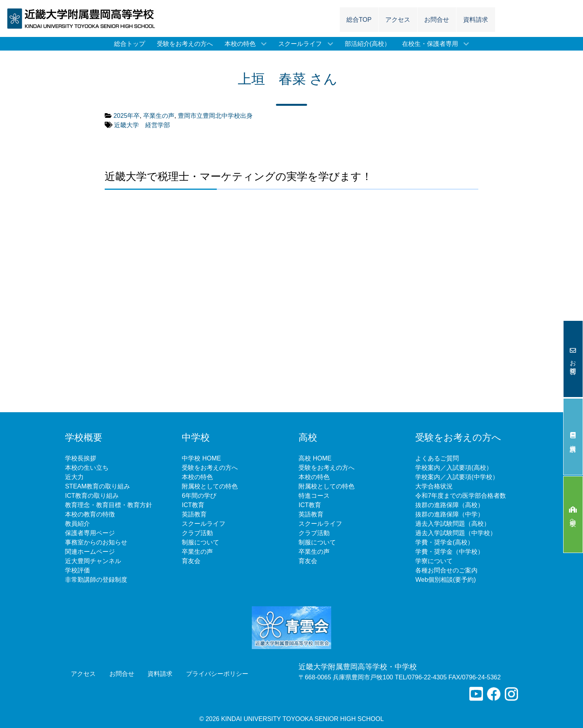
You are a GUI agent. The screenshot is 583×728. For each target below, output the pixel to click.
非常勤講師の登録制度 (96, 580)
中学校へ (573, 515)
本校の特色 (197, 477)
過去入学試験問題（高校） (453, 524)
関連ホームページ (90, 552)
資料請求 (573, 437)
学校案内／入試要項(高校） (454, 468)
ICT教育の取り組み (92, 496)
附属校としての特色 (210, 486)
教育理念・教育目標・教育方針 (109, 505)
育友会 (191, 561)
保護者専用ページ (90, 533)
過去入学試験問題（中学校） (456, 533)
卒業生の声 (197, 552)
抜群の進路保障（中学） (450, 514)
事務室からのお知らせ (96, 542)
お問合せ (573, 359)
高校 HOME (315, 458)
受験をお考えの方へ (210, 468)
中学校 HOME (201, 458)
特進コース (314, 496)
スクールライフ (204, 524)
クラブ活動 (197, 533)
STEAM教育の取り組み (97, 486)
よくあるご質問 (437, 458)
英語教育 (194, 514)
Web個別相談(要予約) (445, 580)
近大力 (74, 477)
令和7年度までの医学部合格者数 (461, 496)
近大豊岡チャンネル (93, 561)
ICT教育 (193, 505)
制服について (200, 542)
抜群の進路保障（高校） (450, 505)
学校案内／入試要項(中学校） (457, 477)
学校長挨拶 (81, 458)
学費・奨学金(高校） (444, 542)
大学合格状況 (434, 486)
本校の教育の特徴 (90, 514)
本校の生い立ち (87, 468)
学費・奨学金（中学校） (450, 552)
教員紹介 (77, 524)
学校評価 (77, 570)
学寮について (434, 561)
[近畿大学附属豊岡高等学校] (84, 18)
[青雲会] (291, 627)
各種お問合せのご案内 (446, 570)
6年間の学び (199, 496)
